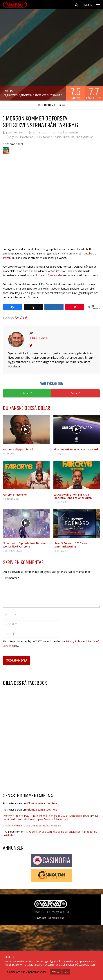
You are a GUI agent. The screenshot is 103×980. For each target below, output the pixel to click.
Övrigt (10, 137)
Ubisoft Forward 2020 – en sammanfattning (70, 545)
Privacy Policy (74, 641)
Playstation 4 (13, 95)
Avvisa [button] (56, 972)
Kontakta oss (56, 918)
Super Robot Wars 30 (48, 825)
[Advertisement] (34, 760)
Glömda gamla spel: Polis (42, 803)
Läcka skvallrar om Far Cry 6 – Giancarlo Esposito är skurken (73, 496)
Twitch (7, 258)
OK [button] (66, 972)
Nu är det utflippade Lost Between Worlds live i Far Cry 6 (25, 545)
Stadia (38, 95)
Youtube (88, 253)
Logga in (87, 5)
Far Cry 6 (21, 318)
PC (5, 95)
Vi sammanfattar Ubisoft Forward (76, 449)
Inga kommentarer (68, 132)
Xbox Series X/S (85, 137)
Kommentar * (11, 578)
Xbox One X (56, 95)
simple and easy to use (16, 825)
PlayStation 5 (27, 95)
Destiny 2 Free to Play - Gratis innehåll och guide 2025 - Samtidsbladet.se (46, 816)
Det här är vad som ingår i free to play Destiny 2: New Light (51, 817)
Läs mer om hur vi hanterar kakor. (26, 972)
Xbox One (46, 95)
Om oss (42, 918)
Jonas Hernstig (15, 132)
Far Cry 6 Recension (15, 495)
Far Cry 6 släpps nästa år (19, 449)
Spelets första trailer (50, 275)
